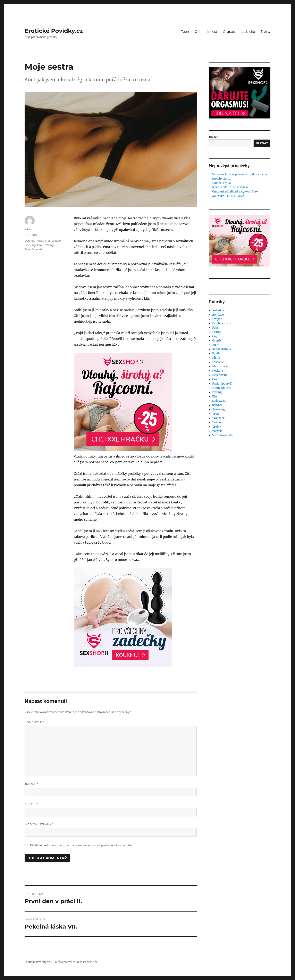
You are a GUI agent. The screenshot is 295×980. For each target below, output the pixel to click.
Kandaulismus (222, 349)
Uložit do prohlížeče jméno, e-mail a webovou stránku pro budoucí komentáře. (81, 845)
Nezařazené (220, 375)
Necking (30, 245)
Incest (212, 32)
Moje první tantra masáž (228, 196)
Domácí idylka (221, 183)
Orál (198, 32)
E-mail (31, 804)
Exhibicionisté (222, 323)
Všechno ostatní (223, 435)
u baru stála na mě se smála (230, 187)
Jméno (32, 784)
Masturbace (53, 241)
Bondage (218, 315)
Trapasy (217, 422)
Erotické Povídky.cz (54, 31)
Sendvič (217, 405)
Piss (215, 397)
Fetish (216, 328)
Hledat (213, 137)
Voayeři (37, 249)
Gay (215, 336)
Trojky (266, 32)
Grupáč (229, 32)
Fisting (217, 332)
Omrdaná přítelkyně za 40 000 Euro (235, 192)
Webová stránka (39, 824)
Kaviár (216, 353)
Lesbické (248, 32)
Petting (49, 245)
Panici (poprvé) (222, 384)
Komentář (35, 722)
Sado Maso (219, 401)
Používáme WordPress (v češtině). (76, 962)
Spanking (218, 409)
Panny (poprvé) (222, 388)
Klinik (216, 358)
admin (29, 229)
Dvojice (29, 241)
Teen (185, 32)
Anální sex (219, 310)
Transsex (218, 418)
